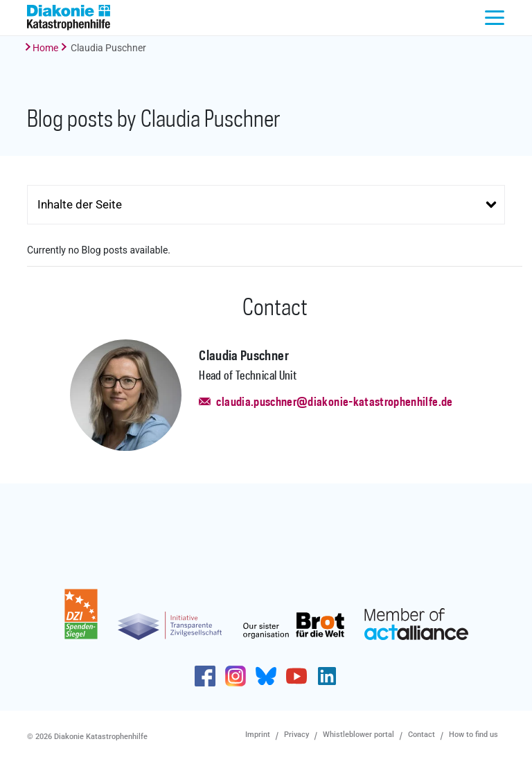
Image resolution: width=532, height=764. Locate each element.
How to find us (473, 735)
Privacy (296, 735)
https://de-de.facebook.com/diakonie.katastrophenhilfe (205, 676)
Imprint (258, 735)
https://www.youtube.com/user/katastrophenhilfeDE (296, 676)
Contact (422, 735)
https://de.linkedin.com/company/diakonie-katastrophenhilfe (327, 676)
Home (45, 48)
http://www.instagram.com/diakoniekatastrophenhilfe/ (236, 676)
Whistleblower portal (358, 735)
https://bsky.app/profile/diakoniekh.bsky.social (266, 676)
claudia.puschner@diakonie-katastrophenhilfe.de (334, 402)
